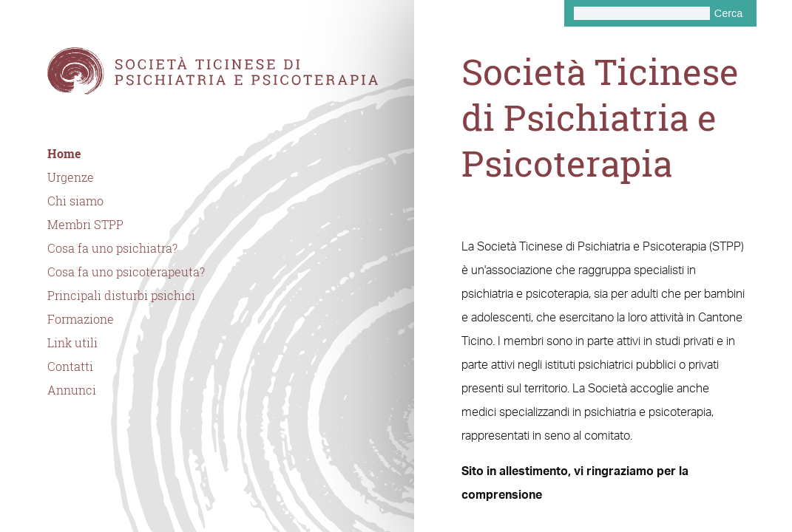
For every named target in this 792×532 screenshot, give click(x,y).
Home (64, 154)
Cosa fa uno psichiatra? (112, 248)
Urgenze (71, 177)
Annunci (72, 390)
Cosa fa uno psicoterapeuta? (126, 272)
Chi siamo (75, 201)
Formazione (81, 319)
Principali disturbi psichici (121, 296)
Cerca (728, 13)
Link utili (72, 343)
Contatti (70, 366)
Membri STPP (85, 225)
